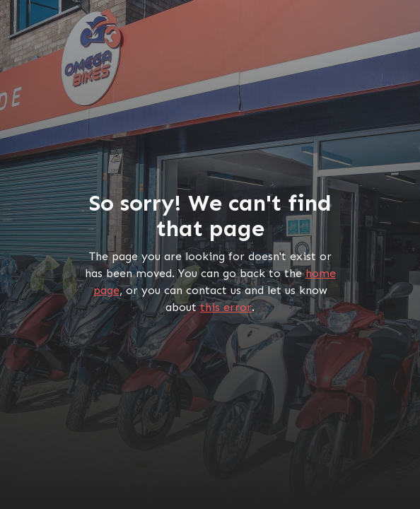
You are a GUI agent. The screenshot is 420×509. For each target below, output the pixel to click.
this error (226, 307)
